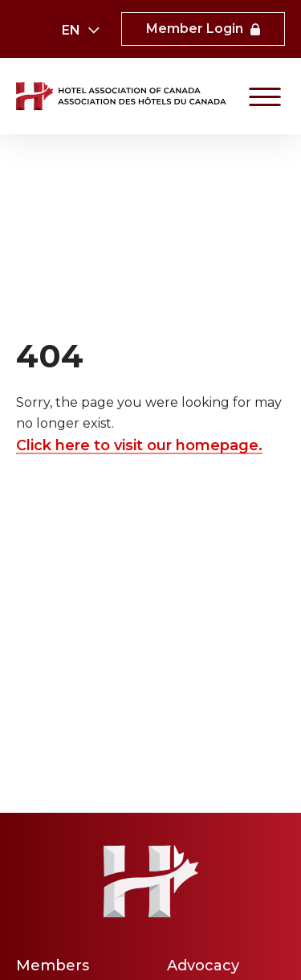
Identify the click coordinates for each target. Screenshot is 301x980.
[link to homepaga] (122, 96)
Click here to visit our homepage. (139, 445)
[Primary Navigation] (265, 96)
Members (53, 966)
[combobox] (80, 31)
